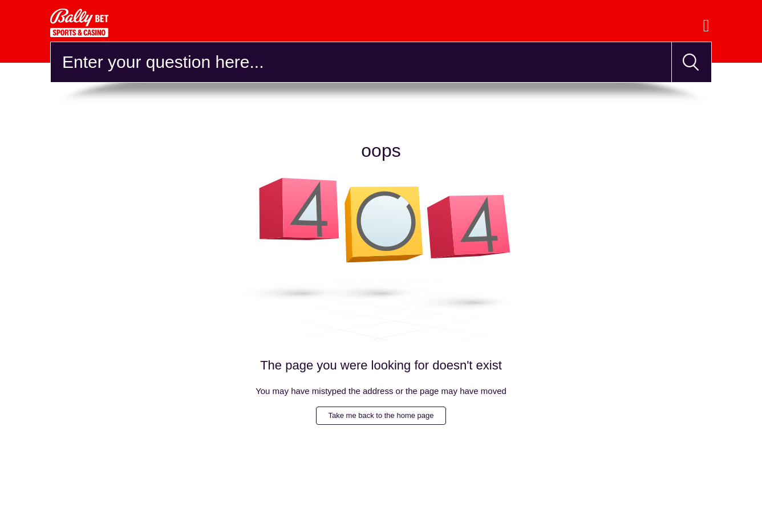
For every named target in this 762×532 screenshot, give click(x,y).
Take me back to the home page (381, 415)
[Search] (361, 62)
